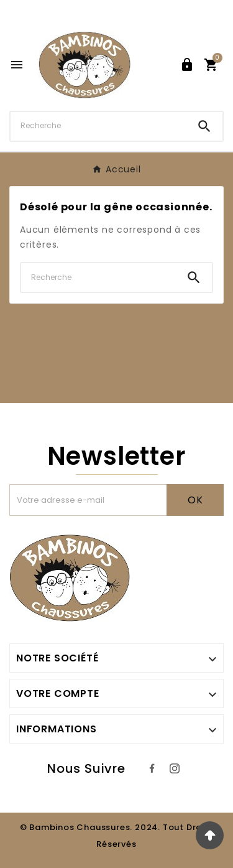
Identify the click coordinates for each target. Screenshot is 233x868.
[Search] (204, 126)
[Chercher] (98, 126)
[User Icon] (187, 65)
